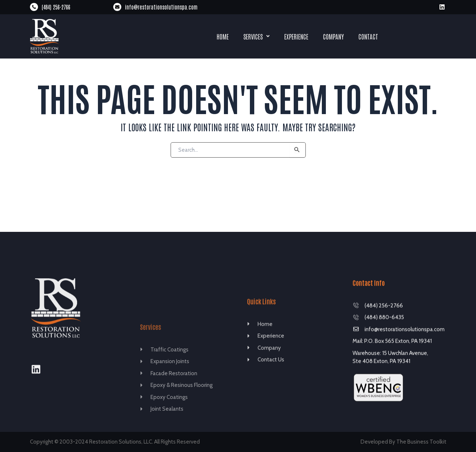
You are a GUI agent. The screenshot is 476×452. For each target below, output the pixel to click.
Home (223, 36)
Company (333, 36)
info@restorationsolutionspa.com (161, 7)
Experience (296, 36)
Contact (368, 36)
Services (256, 36)
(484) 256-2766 (56, 7)
